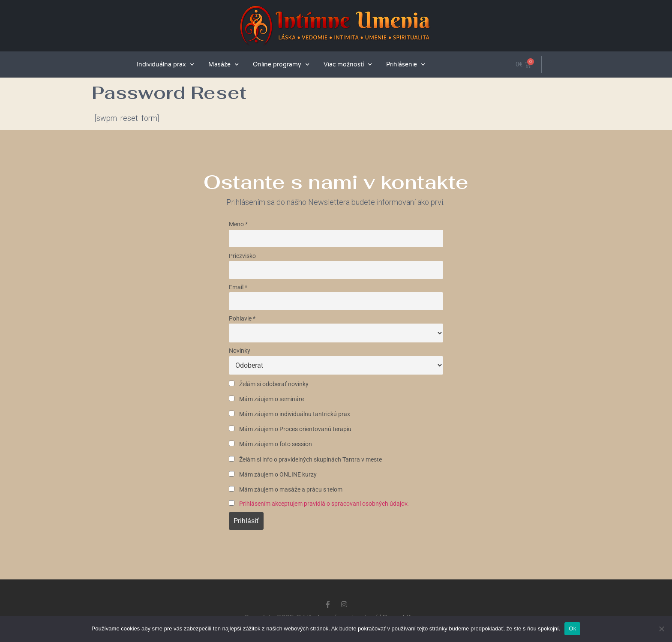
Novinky (240, 351)
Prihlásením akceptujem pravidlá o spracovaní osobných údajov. (324, 504)
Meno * (238, 224)
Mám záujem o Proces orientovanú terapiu (290, 429)
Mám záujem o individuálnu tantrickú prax (289, 414)
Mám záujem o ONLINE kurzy (273, 475)
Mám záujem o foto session (270, 444)
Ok (572, 628)
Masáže (223, 65)
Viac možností (348, 65)
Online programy (281, 65)
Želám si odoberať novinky (269, 384)
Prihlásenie (406, 65)
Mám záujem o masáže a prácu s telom (286, 490)
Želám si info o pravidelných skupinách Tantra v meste (305, 460)
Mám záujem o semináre (266, 399)
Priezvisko (242, 256)
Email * (238, 287)
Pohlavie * (242, 319)
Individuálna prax (165, 65)
